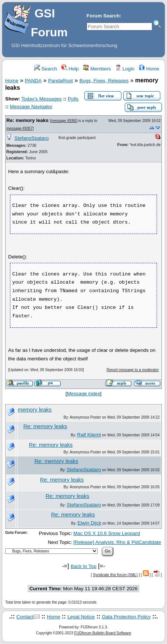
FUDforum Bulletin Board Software (103, 633)
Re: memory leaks (27, 120)
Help (70, 69)
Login (125, 69)
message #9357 (19, 128)
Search (46, 69)
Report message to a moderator (133, 370)
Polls (73, 99)
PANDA (33, 81)
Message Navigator (31, 107)
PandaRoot (61, 81)
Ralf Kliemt (89, 435)
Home (149, 69)
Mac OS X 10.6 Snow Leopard (107, 533)
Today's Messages (41, 99)
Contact (25, 617)
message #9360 (64, 121)
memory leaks (35, 410)
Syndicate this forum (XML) (115, 575)
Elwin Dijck (89, 523)
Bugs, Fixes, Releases (104, 81)
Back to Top (83, 566)
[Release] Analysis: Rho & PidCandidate (117, 542)
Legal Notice (81, 617)
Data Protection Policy (126, 617)
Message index (84, 394)
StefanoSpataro (32, 138)
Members (97, 69)
